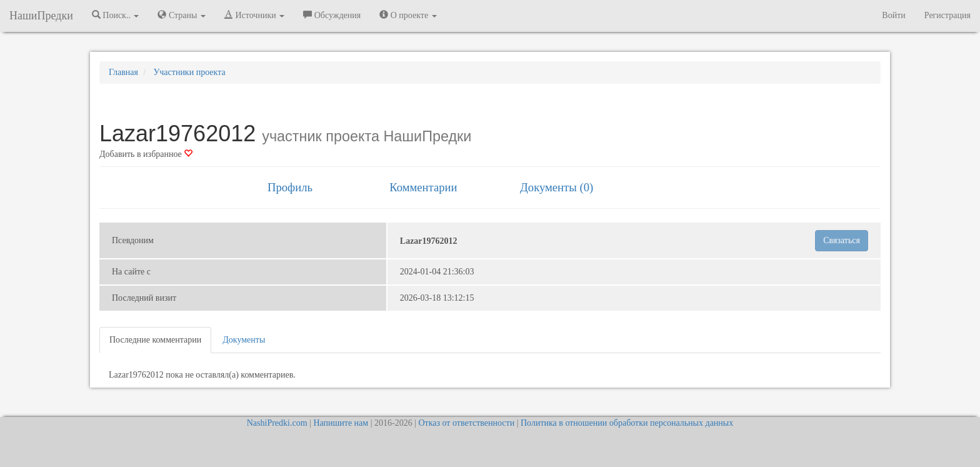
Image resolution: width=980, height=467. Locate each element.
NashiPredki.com (277, 423)
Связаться (842, 240)
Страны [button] (182, 15)
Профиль (290, 187)
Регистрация (947, 15)
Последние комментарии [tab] (155, 340)
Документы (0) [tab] (557, 187)
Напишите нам (341, 423)
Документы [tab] (244, 340)
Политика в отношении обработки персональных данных (627, 423)
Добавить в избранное (146, 154)
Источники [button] (254, 15)
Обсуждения (332, 15)
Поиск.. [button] (116, 15)
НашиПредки (41, 16)
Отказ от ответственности (466, 423)
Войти (893, 15)
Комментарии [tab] (423, 187)
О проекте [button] (408, 15)
